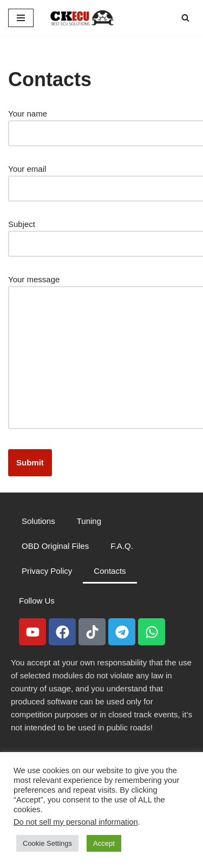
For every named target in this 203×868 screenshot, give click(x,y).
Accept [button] (104, 843)
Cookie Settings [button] (47, 843)
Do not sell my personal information (76, 822)
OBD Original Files (55, 546)
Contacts (110, 571)
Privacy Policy (47, 571)
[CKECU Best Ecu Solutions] (82, 18)
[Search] (185, 18)
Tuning (89, 521)
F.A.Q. (122, 546)
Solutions (38, 521)
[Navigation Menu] (21, 18)
